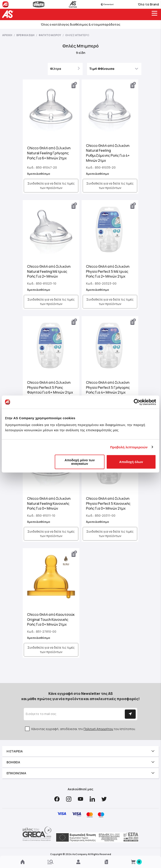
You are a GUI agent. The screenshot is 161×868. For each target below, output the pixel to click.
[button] (74, 85)
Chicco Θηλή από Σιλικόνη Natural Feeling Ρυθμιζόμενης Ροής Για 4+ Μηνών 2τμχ (108, 153)
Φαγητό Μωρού (50, 35)
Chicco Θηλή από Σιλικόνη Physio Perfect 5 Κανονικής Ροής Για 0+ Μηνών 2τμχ (108, 504)
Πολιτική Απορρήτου (98, 729)
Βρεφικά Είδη (26, 35)
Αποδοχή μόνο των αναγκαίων (80, 462)
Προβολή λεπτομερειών (129, 447)
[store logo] (9, 14)
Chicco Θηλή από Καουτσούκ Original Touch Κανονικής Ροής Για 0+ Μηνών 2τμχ (51, 620)
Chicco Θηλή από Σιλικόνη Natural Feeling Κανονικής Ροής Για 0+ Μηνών (49, 504)
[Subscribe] (130, 714)
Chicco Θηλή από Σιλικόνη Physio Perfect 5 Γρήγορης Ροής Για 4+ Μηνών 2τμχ (108, 387)
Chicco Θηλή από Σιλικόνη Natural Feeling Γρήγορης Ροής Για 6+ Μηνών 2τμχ (49, 153)
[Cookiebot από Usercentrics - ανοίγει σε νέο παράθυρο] (137, 402)
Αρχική (7, 35)
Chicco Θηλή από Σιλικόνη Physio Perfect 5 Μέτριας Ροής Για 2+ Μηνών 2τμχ (108, 271)
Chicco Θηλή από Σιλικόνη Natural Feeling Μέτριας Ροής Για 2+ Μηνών (49, 271)
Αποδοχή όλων (131, 462)
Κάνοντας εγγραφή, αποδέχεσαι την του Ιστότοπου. (84, 729)
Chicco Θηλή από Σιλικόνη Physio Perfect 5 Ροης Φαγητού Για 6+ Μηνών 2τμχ (50, 387)
